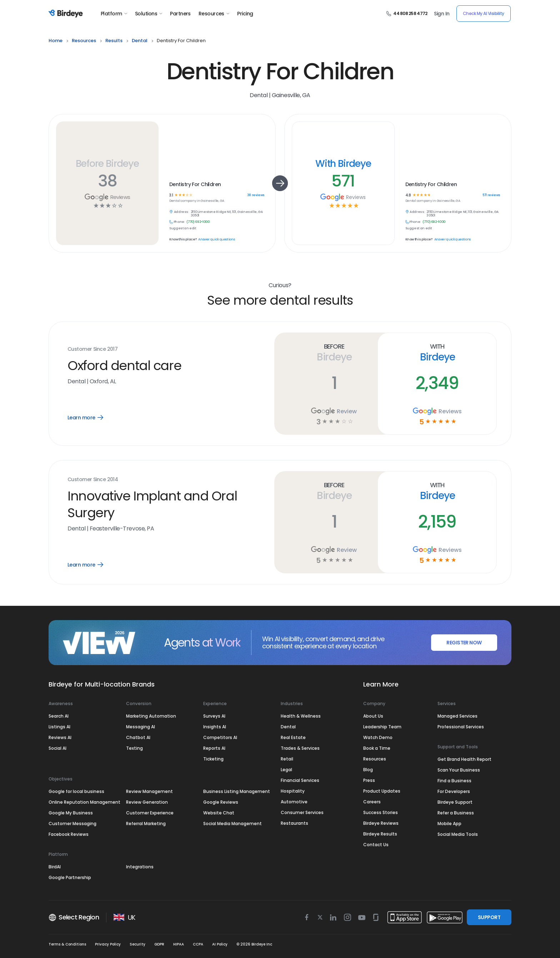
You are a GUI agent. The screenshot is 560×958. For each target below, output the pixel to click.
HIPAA (179, 944)
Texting (134, 748)
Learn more (91, 418)
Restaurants (294, 823)
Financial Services (300, 780)
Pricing (245, 14)
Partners (180, 14)
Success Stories (381, 812)
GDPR (159, 944)
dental (140, 41)
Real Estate (293, 737)
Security (137, 944)
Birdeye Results (380, 834)
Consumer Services (302, 812)
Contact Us (376, 845)
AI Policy (220, 944)
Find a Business (454, 781)
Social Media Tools (458, 834)
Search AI (59, 716)
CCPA (198, 944)
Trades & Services (300, 748)
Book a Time (377, 748)
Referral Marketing (146, 824)
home (56, 41)
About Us (373, 716)
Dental (288, 727)
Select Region (74, 917)
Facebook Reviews (69, 834)
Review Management (149, 791)
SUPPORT (489, 917)
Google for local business (76, 791)
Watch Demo (378, 737)
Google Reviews (221, 802)
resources (84, 41)
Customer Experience (150, 813)
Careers (372, 802)
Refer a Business (456, 813)
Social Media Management (232, 824)
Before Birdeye (107, 163)
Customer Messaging (72, 824)
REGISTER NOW (464, 643)
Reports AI (214, 748)
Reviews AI (60, 737)
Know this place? (183, 239)
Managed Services (457, 716)
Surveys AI (214, 716)
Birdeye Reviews (381, 823)
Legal (286, 770)
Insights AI (215, 727)
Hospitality (293, 791)
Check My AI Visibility (484, 13)
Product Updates (382, 791)
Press (369, 780)
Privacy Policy (108, 944)
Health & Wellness (301, 716)
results (114, 41)
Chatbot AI (138, 737)
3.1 (171, 195)
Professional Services (461, 727)
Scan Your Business (459, 770)
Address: (181, 212)
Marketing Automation (151, 716)
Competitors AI (220, 737)
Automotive (294, 802)
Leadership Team (382, 727)
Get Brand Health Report (464, 759)
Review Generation (147, 802)
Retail (287, 759)
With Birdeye (343, 163)
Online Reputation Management (84, 802)
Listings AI (59, 727)
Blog (368, 770)
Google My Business (71, 813)
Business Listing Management (237, 791)
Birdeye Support (455, 802)
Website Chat (219, 813)
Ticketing (213, 759)
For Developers (454, 791)
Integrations (140, 867)
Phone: (179, 222)
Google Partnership (70, 877)
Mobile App (449, 824)
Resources (214, 14)
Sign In (442, 14)
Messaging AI (141, 727)
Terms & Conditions (67, 944)
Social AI (57, 748)
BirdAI (55, 867)
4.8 (408, 195)
